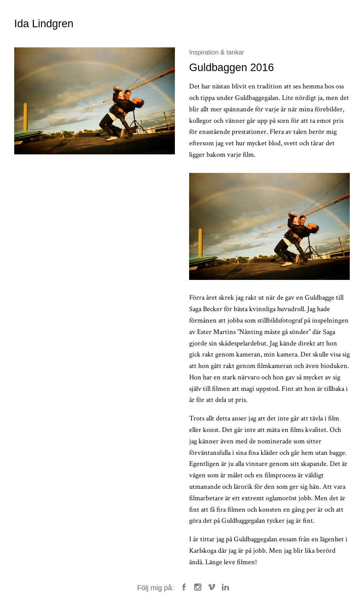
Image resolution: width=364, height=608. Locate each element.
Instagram (198, 587)
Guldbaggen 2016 (232, 68)
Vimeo (212, 587)
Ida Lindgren (44, 24)
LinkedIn (225, 587)
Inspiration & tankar (217, 52)
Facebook (184, 587)
